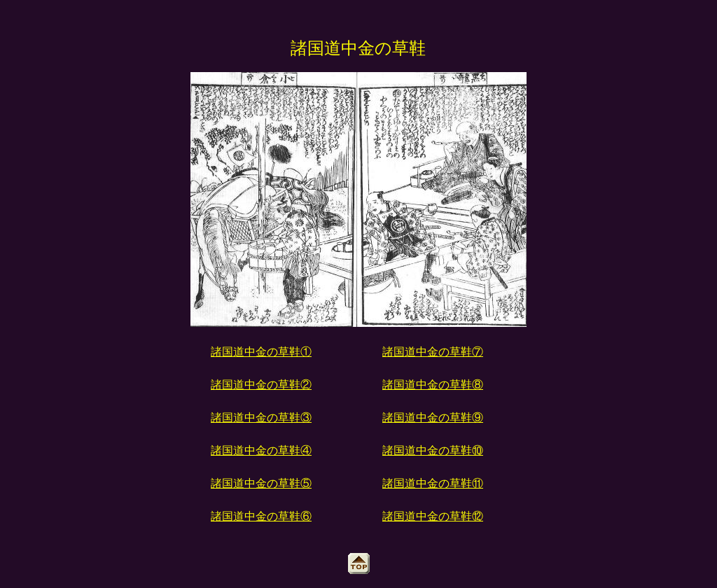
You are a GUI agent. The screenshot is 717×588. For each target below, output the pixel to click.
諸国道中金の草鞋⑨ (433, 418)
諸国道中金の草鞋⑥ (261, 516)
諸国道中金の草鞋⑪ (433, 483)
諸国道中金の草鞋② (261, 385)
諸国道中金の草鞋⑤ (261, 483)
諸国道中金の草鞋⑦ (433, 352)
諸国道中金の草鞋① (261, 352)
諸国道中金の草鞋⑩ (433, 450)
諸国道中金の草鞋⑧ (433, 385)
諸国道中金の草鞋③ (261, 418)
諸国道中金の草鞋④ (261, 450)
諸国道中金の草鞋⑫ (433, 516)
